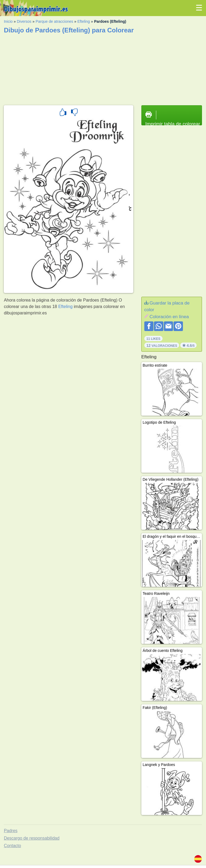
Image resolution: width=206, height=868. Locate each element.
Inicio (8, 21)
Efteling (84, 21)
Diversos (24, 21)
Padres (11, 831)
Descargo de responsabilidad (32, 838)
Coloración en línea (169, 317)
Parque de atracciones (54, 21)
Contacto (12, 846)
